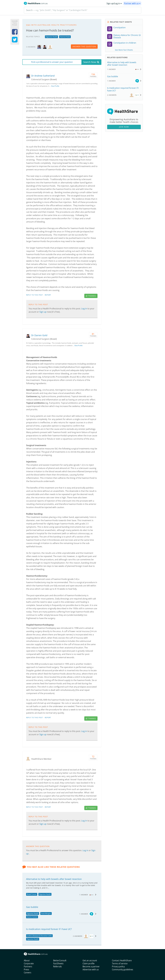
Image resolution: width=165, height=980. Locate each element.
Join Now (124, 127)
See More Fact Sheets (124, 50)
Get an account (90, 960)
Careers (28, 972)
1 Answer (84, 895)
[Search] (83, 10)
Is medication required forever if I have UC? (49, 929)
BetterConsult (60, 960)
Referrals (57, 966)
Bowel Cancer (32, 894)
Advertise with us (91, 969)
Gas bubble (32, 907)
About (27, 960)
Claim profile (89, 963)
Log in (84, 309)
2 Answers (78, 936)
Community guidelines (123, 969)
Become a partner (91, 966)
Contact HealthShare (122, 960)
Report (48, 295)
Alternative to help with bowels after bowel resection (54, 879)
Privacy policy (118, 966)
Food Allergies (46, 913)
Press (26, 969)
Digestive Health (51, 37)
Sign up (43, 312)
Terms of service (120, 963)
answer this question (84, 46)
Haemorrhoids (65, 37)
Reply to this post (35, 295)
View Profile (55, 86)
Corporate (29, 963)
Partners (28, 966)
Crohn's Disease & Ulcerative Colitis (39, 936)
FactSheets (58, 963)
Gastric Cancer (32, 917)
